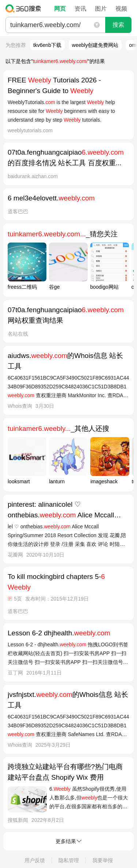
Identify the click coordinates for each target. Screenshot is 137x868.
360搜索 (25, 8)
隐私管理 (69, 860)
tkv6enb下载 (47, 45)
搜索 (118, 25)
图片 (101, 9)
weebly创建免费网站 (95, 45)
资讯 (80, 9)
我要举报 (103, 860)
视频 (121, 9)
